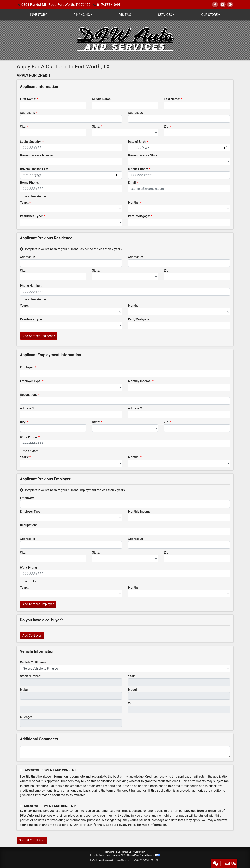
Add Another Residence (39, 336)
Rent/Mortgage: (139, 216)
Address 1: (27, 113)
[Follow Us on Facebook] (215, 5)
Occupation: (28, 395)
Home (108, 852)
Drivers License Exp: (34, 169)
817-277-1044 (108, 5)
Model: (133, 690)
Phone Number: (31, 286)
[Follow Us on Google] (230, 5)
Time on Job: (29, 451)
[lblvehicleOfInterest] (125, 669)
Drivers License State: (143, 155)
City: (23, 126)
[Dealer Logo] (125, 40)
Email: (132, 183)
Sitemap (130, 855)
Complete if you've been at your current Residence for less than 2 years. (71, 249)
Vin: (131, 703)
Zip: (167, 126)
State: (96, 126)
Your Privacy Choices (148, 855)
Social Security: (31, 142)
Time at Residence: (33, 196)
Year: (131, 676)
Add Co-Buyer (32, 635)
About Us (116, 852)
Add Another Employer (38, 604)
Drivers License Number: (37, 155)
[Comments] (125, 752)
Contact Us (126, 852)
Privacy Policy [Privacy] (139, 852)
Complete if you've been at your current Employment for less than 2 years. (73, 490)
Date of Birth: (137, 142)
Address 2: (135, 113)
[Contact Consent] (21, 806)
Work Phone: (29, 437)
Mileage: (26, 717)
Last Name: (172, 99)
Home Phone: (29, 183)
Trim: (24, 703)
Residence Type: (31, 216)
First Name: (28, 99)
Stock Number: (30, 676)
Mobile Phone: (138, 169)
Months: (134, 202)
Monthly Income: (140, 381)
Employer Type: (31, 381)
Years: (24, 202)
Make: (24, 690)
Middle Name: (102, 99)
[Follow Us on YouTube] (223, 5)
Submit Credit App (32, 840)
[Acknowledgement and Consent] (21, 770)
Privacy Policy (127, 825)
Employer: (27, 367)
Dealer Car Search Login (100, 855)
